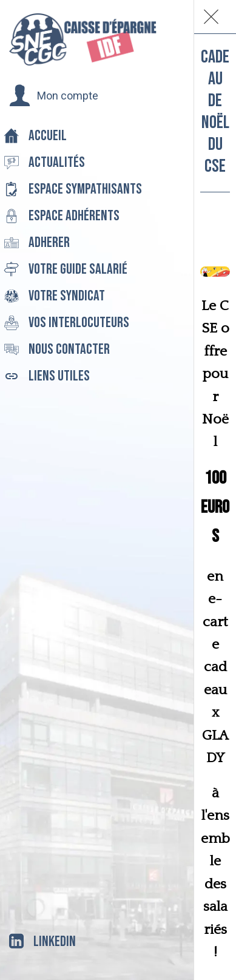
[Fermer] (211, 17)
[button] (54, 96)
